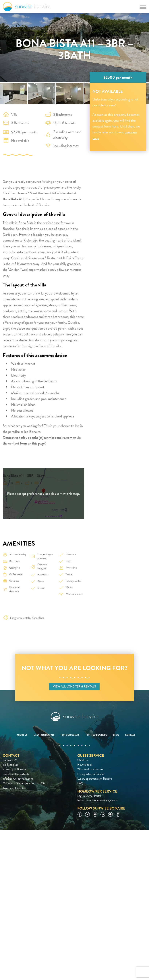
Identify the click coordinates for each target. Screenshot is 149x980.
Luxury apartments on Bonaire (95, 779)
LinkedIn (103, 814)
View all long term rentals (74, 686)
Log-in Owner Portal (89, 796)
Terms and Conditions (15, 788)
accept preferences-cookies (36, 494)
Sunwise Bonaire (27, 7)
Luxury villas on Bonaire (91, 774)
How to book (85, 765)
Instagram (110, 814)
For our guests (70, 735)
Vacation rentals (44, 735)
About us (22, 735)
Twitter (87, 814)
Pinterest (118, 814)
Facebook (80, 814)
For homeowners (96, 735)
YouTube (95, 814)
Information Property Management (97, 800)
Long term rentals (20, 618)
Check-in (83, 760)
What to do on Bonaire (90, 769)
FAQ (80, 783)
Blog (116, 735)
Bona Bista (38, 618)
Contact (130, 735)
